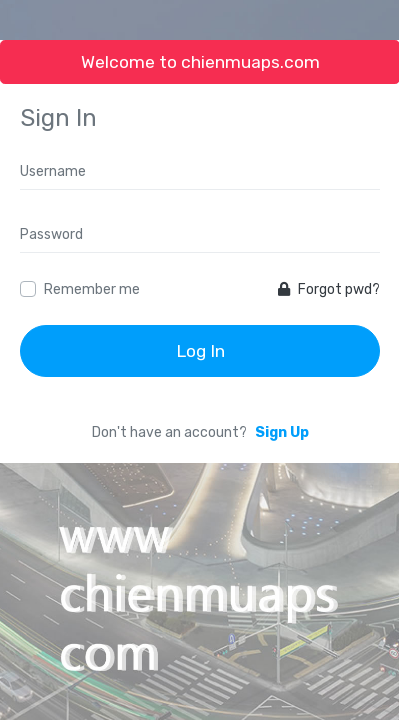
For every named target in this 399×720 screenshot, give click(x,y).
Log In (200, 351)
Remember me (92, 289)
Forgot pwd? (329, 289)
